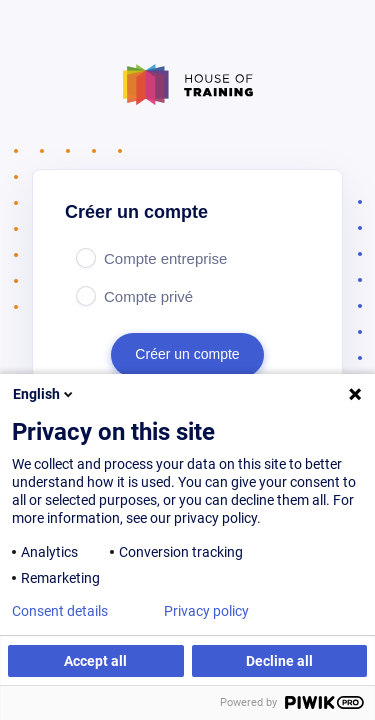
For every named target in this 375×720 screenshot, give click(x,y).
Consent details (60, 611)
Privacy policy (206, 611)
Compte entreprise (165, 258)
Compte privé (148, 296)
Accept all (95, 661)
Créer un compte (187, 354)
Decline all (279, 661)
